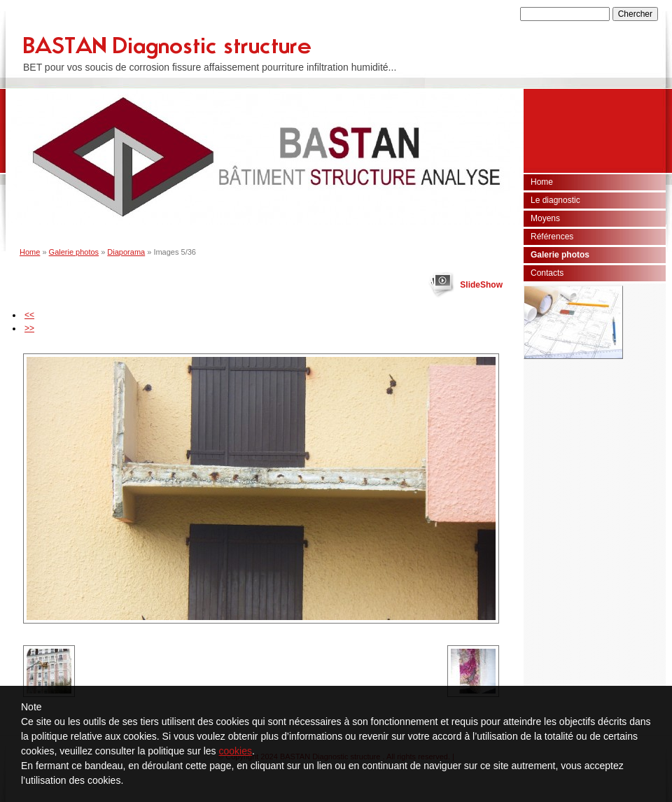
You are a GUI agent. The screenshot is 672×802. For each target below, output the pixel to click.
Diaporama (126, 252)
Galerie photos (74, 252)
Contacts (547, 273)
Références (552, 237)
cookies (235, 751)
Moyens (545, 218)
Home (30, 252)
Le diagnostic (555, 200)
